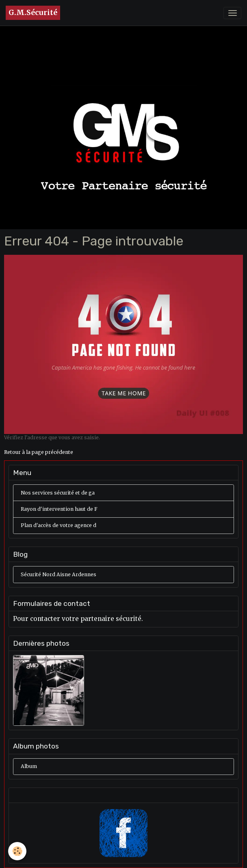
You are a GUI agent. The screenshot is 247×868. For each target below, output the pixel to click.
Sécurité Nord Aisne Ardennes (58, 574)
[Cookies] (17, 851)
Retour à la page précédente (39, 452)
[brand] (33, 13)
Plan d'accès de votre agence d (58, 525)
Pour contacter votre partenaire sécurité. (78, 619)
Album (29, 766)
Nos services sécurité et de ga (58, 493)
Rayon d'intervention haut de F (59, 509)
